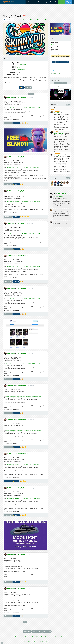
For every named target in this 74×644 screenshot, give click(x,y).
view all (68, 104)
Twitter (51, 637)
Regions (29, 2)
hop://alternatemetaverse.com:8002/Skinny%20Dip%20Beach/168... (24, 364)
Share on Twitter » (47, 631)
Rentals (40, 2)
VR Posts (38, 637)
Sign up (68, 2)
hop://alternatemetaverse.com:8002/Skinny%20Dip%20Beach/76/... (24, 498)
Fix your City (27, 642)
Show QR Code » (27, 631)
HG (61, 62)
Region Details (8, 20)
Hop (53, 62)
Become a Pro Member (26, 637)
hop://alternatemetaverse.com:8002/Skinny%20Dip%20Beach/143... (24, 299)
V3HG (58, 62)
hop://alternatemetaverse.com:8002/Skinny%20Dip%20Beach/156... (24, 266)
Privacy (47, 637)
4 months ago (30, 288)
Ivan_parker (56, 222)
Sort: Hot (31, 94)
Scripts (46, 2)
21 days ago (30, 97)
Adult (18, 68)
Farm (51, 2)
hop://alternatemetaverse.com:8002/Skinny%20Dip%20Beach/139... (24, 108)
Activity (18, 20)
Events (34, 2)
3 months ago (30, 223)
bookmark (28, 87)
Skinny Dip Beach (21, 97)
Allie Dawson (56, 210)
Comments (48, 20)
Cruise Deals (34, 642)
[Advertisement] (37, 8)
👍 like (22, 87)
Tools (34, 637)
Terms (43, 637)
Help (56, 2)
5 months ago (30, 386)
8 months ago (30, 454)
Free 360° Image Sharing (44, 642)
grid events (64, 83)
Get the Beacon (15, 637)
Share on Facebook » (37, 631)
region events (57, 83)
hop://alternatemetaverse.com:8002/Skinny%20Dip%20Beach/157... (24, 234)
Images (25, 20)
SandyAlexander (21, 69)
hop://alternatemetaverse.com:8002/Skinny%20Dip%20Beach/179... (24, 464)
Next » (25, 622)
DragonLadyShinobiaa (58, 196)
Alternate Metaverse (22, 64)
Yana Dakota (57, 113)
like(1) (55, 207)
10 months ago (31, 488)
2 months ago (30, 191)
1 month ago (30, 157)
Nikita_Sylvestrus (59, 133)
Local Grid (66, 62)
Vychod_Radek (58, 155)
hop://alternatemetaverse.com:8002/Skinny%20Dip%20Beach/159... (24, 167)
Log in (62, 2)
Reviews (40, 20)
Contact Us (60, 637)
